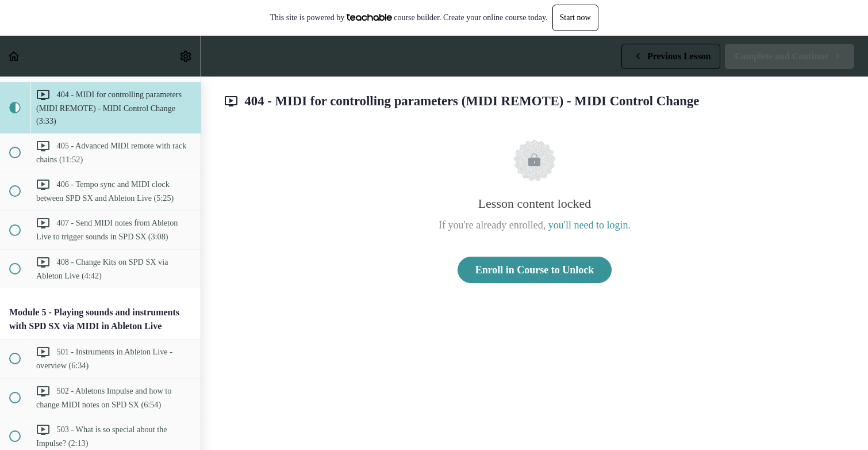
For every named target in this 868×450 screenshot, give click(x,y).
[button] (14, 56)
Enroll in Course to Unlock (535, 270)
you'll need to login (588, 225)
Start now (575, 18)
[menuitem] (186, 56)
